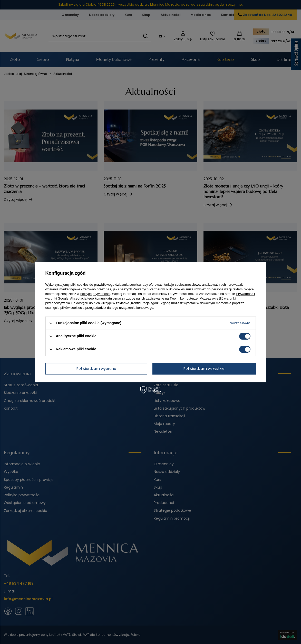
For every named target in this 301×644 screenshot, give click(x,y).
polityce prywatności (95, 294)
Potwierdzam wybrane (96, 369)
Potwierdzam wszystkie (204, 369)
